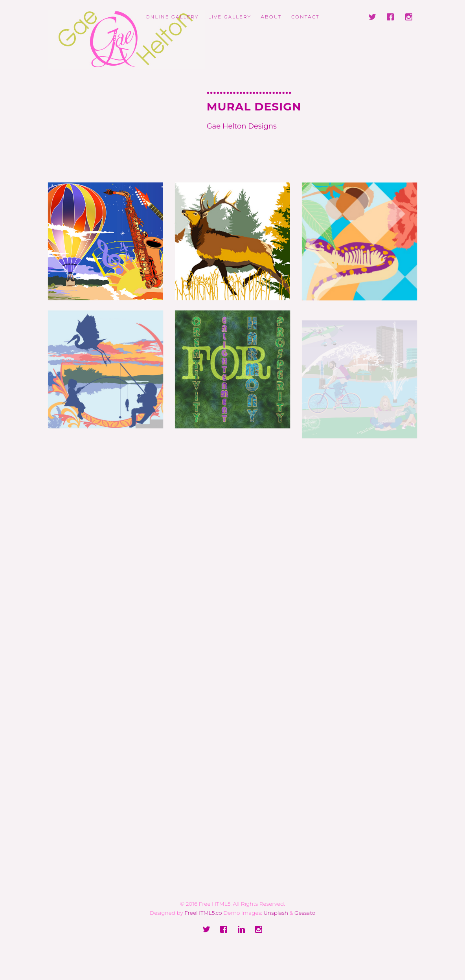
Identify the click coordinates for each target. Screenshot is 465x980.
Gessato (305, 913)
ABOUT (271, 17)
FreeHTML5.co (203, 913)
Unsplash (276, 913)
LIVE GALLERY (230, 17)
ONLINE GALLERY (172, 17)
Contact (305, 17)
